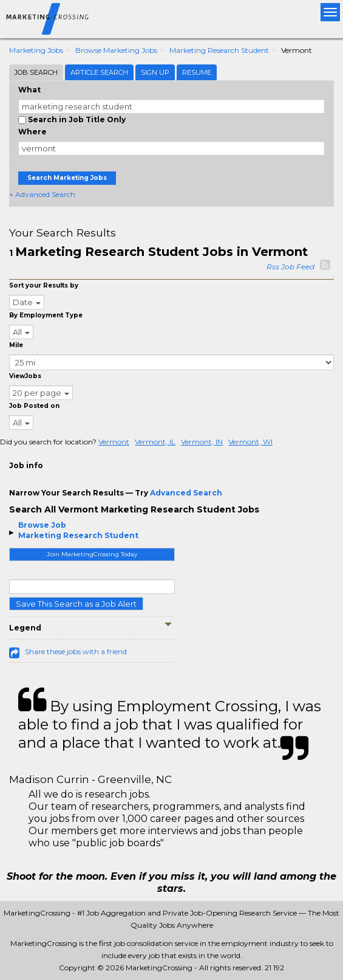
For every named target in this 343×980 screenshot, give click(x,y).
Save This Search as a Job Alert (76, 604)
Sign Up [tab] (155, 72)
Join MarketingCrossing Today (92, 554)
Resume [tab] (197, 72)
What (29, 90)
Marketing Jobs (36, 50)
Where (32, 132)
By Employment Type (46, 315)
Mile (16, 345)
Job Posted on (34, 406)
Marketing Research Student (219, 50)
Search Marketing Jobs (67, 178)
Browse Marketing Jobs (116, 50)
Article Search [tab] (99, 72)
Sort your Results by (44, 285)
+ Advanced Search (42, 194)
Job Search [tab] (36, 72)
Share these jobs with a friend (76, 651)
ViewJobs (25, 376)
